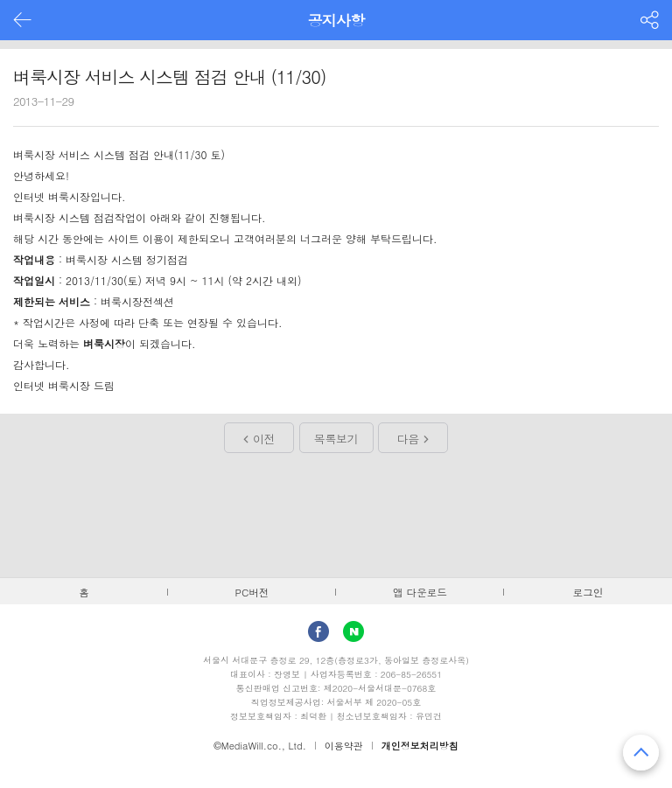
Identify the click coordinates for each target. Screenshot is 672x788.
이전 (264, 439)
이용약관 (344, 746)
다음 (408, 439)
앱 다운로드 (420, 592)
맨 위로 (641, 753)
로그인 (588, 592)
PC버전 (252, 592)
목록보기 (336, 439)
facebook (318, 631)
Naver (353, 631)
